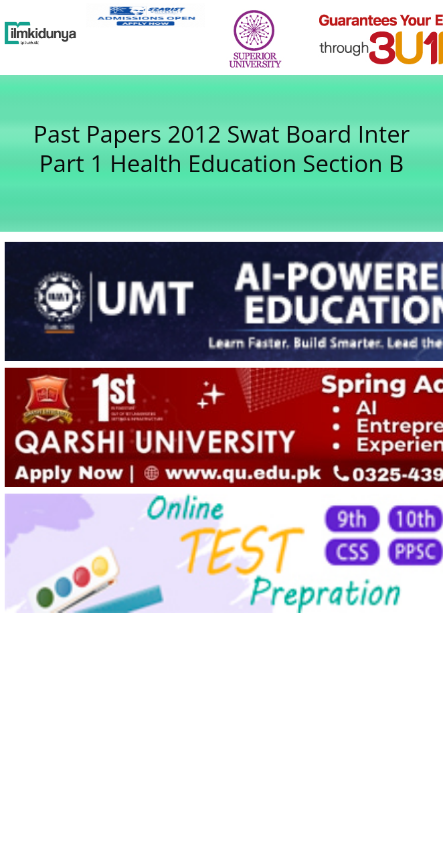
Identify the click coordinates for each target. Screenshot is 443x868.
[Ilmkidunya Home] (40, 33)
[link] (146, 15)
